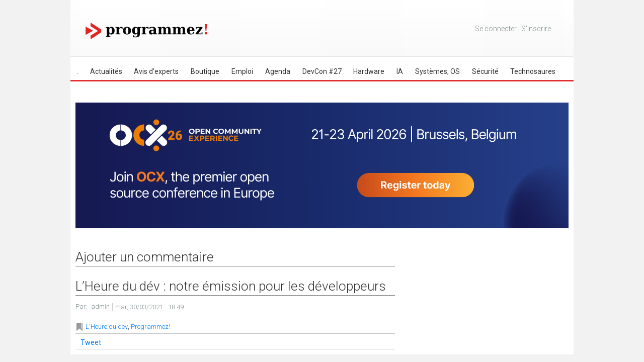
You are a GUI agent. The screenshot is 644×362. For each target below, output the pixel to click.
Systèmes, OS (437, 71)
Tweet (91, 342)
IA (400, 71)
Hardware (369, 71)
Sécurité (485, 71)
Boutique (205, 71)
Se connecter (496, 29)
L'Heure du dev (107, 327)
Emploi (242, 71)
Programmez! (150, 327)
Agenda (278, 71)
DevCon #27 (322, 71)
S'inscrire (536, 29)
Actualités (106, 71)
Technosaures (533, 71)
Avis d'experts (156, 71)
